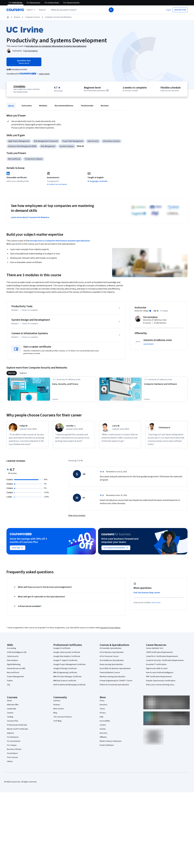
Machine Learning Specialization (112, 677)
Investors (104, 705)
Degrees (11, 733)
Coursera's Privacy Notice (110, 628)
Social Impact (12, 753)
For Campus (12, 745)
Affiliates (103, 737)
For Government (14, 741)
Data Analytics (13, 660)
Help (102, 717)
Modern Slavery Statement (111, 741)
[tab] (12, 373)
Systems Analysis (67, 146)
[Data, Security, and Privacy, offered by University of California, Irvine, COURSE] (73, 384)
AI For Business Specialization (112, 652)
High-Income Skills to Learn (157, 668)
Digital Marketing (14, 664)
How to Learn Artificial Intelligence (160, 673)
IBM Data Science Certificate (65, 681)
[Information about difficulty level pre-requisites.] (108, 90)
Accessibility (105, 721)
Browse (17, 17)
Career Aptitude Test (155, 648)
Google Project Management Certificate (69, 664)
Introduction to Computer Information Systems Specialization (60, 241)
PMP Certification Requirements (159, 677)
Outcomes (27, 106)
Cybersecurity (13, 656)
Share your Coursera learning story (160, 685)
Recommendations (64, 106)
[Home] (8, 17)
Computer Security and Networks (58, 17)
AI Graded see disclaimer (57, 184)
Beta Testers (59, 709)
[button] (42, 10)
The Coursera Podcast (62, 717)
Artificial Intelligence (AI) (17, 652)
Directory (103, 733)
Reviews (105, 106)
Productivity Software (34, 159)
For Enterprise (13, 737)
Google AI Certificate (62, 648)
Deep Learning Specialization (111, 664)
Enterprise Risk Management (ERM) (22, 146)
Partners (57, 705)
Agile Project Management (19, 141)
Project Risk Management (73, 141)
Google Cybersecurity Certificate (67, 652)
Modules (43, 106)
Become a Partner (14, 749)
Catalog (10, 717)
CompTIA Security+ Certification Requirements (165, 660)
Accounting (12, 648)
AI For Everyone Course (109, 656)
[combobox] (76, 10)
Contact (103, 725)
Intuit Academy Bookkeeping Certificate (69, 685)
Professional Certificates (17, 725)
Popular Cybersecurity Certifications (161, 681)
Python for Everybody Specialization (114, 685)
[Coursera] (15, 10)
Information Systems (111, 141)
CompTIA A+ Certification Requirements (162, 656)
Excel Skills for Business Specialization (115, 668)
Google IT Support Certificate (65, 660)
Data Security (93, 141)
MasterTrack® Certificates (18, 729)
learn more (156, 603)
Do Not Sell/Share (107, 745)
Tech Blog (57, 721)
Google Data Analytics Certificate (67, 656)
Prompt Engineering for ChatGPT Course (116, 681)
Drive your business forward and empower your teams (120, 540)
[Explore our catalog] (31, 10)
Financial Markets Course (110, 673)
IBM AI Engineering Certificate (65, 673)
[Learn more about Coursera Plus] (44, 74)
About (11, 106)
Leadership (12, 709)
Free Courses (12, 757)
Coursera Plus (13, 721)
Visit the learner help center (147, 593)
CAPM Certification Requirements (159, 652)
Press (102, 701)
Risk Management (48, 146)
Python (10, 681)
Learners (57, 701)
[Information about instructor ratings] (150, 311)
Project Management (15, 677)
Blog (55, 713)
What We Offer (13, 705)
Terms (102, 709)
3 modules (19, 86)
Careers (10, 713)
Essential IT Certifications (156, 664)
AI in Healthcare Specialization (112, 660)
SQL (9, 685)
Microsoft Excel (14, 159)
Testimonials (87, 106)
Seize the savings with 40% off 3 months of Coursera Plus (28, 540)
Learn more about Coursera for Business (30, 217)
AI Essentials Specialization (111, 648)
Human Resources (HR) (16, 668)
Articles (103, 729)
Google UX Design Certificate (65, 668)
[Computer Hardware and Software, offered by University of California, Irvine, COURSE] (165, 384)
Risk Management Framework (46, 141)
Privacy (103, 713)
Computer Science (33, 17)
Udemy (10, 761)
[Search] (111, 10)
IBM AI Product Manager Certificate (67, 677)
